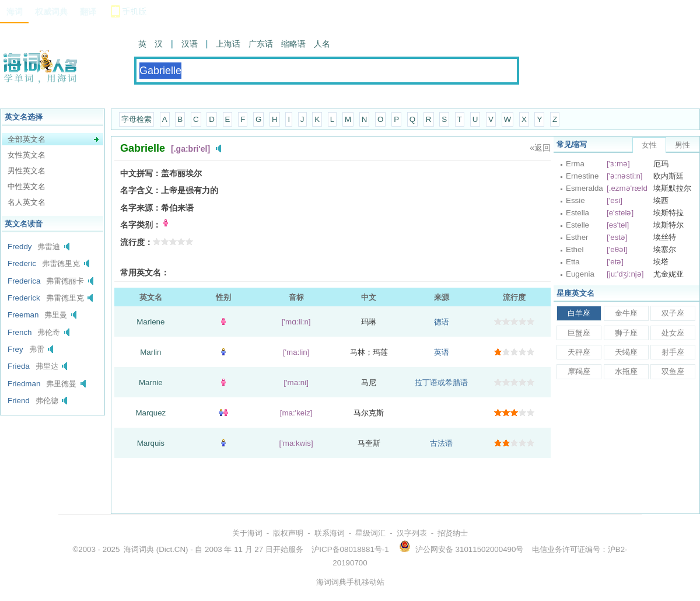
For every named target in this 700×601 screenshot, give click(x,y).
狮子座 (626, 333)
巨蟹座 (579, 333)
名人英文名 (27, 202)
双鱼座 (673, 371)
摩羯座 (579, 371)
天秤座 (579, 352)
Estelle (577, 225)
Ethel (575, 249)
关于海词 (247, 533)
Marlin (150, 352)
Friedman (24, 384)
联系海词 (330, 533)
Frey (15, 349)
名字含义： (141, 190)
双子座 (673, 313)
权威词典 (51, 12)
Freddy (20, 247)
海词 (15, 12)
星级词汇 (370, 533)
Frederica (24, 281)
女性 (649, 145)
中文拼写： (141, 173)
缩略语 (293, 44)
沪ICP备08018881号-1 (350, 549)
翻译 (88, 12)
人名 (322, 44)
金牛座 (626, 313)
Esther (577, 237)
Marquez (150, 413)
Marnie (151, 382)
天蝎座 (626, 352)
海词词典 (139, 549)
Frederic (22, 263)
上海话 (228, 44)
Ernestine (582, 176)
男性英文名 (27, 171)
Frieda (19, 366)
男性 (682, 145)
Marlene (150, 322)
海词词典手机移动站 (350, 582)
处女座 (673, 333)
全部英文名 (27, 139)
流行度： (136, 242)
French (20, 332)
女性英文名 (27, 155)
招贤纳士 (453, 533)
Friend (19, 401)
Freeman (23, 315)
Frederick (24, 298)
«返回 (540, 148)
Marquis (151, 443)
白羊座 (579, 313)
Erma (575, 164)
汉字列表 (412, 533)
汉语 (190, 44)
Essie (575, 200)
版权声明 (288, 533)
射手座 (673, 352)
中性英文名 (27, 186)
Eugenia (580, 274)
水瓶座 (626, 371)
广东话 (261, 44)
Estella (577, 213)
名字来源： (141, 208)
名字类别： (141, 225)
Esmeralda (584, 188)
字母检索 (136, 119)
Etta (573, 262)
